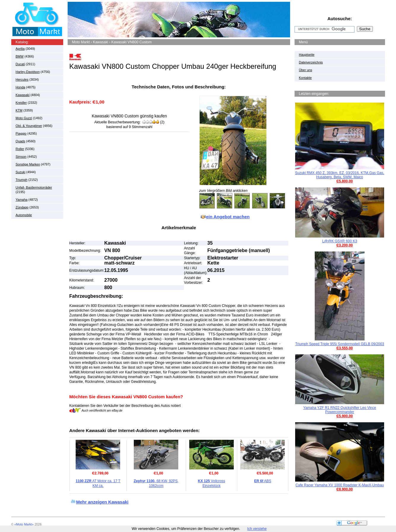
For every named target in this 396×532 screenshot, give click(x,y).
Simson (21, 157)
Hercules (22, 79)
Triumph (22, 180)
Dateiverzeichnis (311, 62)
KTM (19, 110)
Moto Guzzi (24, 118)
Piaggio (21, 133)
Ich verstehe (257, 529)
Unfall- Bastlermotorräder (34, 187)
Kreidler (21, 103)
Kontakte (305, 78)
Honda (20, 87)
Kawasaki (23, 95)
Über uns (306, 70)
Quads (20, 141)
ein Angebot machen (228, 217)
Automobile (24, 215)
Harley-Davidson (28, 72)
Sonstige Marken (28, 164)
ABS (263, 481)
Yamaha (22, 200)
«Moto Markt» (24, 524)
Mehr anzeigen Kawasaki (102, 502)
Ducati (20, 64)
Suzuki (21, 172)
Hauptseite (307, 55)
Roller (20, 149)
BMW (20, 56)
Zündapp (22, 207)
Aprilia (20, 49)
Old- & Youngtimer (29, 126)
